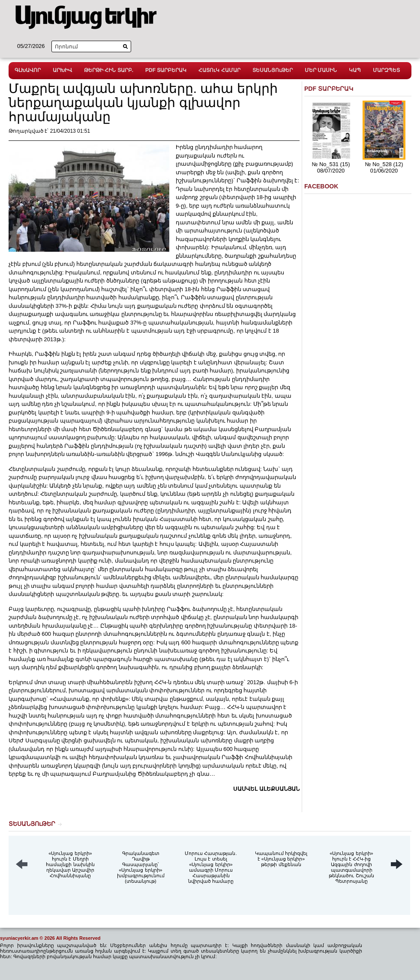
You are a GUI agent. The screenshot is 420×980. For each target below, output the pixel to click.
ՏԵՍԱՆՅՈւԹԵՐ (273, 70)
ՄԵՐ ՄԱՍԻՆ (321, 70)
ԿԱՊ (355, 70)
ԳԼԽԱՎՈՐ (28, 70)
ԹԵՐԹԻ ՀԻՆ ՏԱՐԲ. (109, 70)
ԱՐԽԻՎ (62, 70)
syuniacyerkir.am (19, 938)
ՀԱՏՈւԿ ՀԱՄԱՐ (219, 70)
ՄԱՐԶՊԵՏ (386, 70)
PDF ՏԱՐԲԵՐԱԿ (166, 70)
